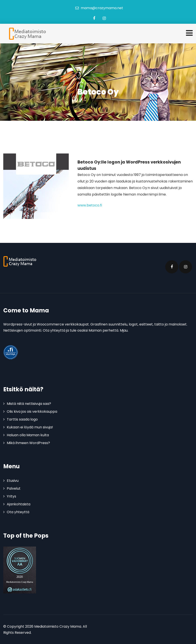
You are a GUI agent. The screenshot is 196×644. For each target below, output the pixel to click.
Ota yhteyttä (18, 512)
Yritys (11, 496)
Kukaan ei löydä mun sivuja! (30, 427)
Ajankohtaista (19, 504)
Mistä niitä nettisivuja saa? (29, 404)
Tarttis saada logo (22, 419)
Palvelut (14, 488)
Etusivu (13, 481)
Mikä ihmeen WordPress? (28, 443)
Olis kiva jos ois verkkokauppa (32, 411)
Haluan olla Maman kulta (28, 435)
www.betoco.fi (90, 205)
